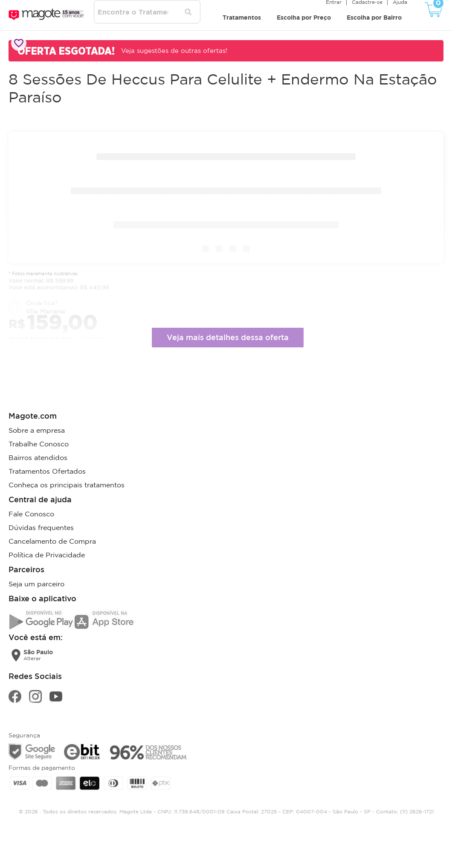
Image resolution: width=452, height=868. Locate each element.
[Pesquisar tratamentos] (188, 12)
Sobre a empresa (37, 430)
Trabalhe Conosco (39, 444)
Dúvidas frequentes (41, 527)
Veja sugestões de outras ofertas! (174, 51)
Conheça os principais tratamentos (67, 485)
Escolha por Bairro (374, 17)
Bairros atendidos (38, 457)
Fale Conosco (31, 514)
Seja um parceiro (36, 584)
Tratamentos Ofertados (47, 471)
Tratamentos (242, 17)
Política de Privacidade (47, 555)
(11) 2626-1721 (417, 811)
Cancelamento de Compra (52, 541)
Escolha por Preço (304, 17)
